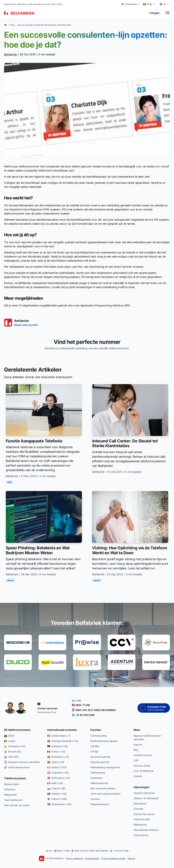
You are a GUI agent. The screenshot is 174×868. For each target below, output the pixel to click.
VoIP (136, 760)
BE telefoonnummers (17, 730)
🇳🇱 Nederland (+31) (58, 757)
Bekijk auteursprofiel (26, 325)
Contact (138, 776)
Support (138, 745)
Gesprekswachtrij (100, 762)
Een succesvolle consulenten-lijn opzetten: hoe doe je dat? (44, 25)
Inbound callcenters (144, 793)
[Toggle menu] (168, 13)
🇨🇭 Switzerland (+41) (59, 778)
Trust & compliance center (113, 858)
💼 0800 (9, 736)
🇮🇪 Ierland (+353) (57, 767)
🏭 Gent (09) (11, 757)
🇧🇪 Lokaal (10, 741)
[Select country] (149, 4)
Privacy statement (74, 858)
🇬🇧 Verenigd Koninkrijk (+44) (63, 741)
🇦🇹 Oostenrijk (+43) (58, 773)
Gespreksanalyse (100, 804)
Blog (12, 25)
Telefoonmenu (98, 773)
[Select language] (164, 4)
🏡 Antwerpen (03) (15, 746)
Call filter (95, 746)
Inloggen (155, 13)
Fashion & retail (142, 819)
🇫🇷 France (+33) (56, 751)
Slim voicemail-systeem (103, 788)
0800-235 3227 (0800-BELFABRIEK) (90, 851)
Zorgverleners (141, 835)
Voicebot (95, 799)
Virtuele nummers (143, 755)
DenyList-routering (100, 757)
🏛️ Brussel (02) (13, 751)
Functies (96, 730)
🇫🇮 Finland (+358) (57, 799)
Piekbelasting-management (105, 767)
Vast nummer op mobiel (17, 805)
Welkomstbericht (99, 783)
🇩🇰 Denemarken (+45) (59, 804)
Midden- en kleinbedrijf (146, 798)
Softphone (10, 789)
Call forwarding (98, 736)
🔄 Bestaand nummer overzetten (22, 762)
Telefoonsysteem (15, 778)
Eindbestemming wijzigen (104, 741)
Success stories (142, 766)
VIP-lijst (94, 751)
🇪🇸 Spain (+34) (56, 762)
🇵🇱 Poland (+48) (56, 788)
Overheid (138, 809)
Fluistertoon (97, 778)
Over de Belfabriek (144, 771)
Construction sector (144, 814)
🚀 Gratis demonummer (17, 767)
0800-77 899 (62, 851)
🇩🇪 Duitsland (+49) (58, 746)
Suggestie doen (92, 858)
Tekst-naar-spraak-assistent (105, 794)
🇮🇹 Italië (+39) (55, 783)
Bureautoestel (11, 784)
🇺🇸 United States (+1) (59, 736)
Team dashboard (13, 800)
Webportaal (10, 795)
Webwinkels (140, 803)
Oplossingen (141, 787)
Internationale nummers (62, 730)
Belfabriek (11, 54)
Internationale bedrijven (146, 830)
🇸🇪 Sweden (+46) (57, 794)
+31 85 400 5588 (119, 851)
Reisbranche (140, 825)
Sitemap (131, 858)
